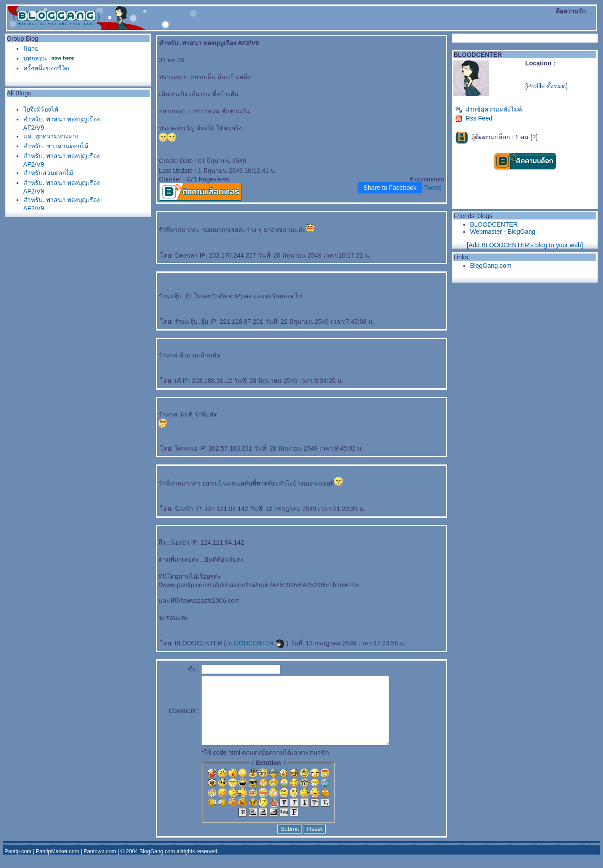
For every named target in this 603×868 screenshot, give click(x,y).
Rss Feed (474, 118)
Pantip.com (18, 865)
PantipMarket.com (58, 865)
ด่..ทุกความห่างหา (52, 136)
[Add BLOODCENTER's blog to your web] (525, 245)
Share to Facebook (390, 188)
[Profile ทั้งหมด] (546, 86)
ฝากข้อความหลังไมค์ (489, 109)
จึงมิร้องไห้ (41, 109)
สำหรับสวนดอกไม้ (48, 173)
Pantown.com (100, 865)
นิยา (31, 48)
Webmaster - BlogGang (503, 232)
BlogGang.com (491, 266)
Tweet (433, 188)
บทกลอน (35, 58)
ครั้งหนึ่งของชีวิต (46, 68)
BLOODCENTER (255, 643)
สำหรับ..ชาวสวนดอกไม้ (56, 146)
